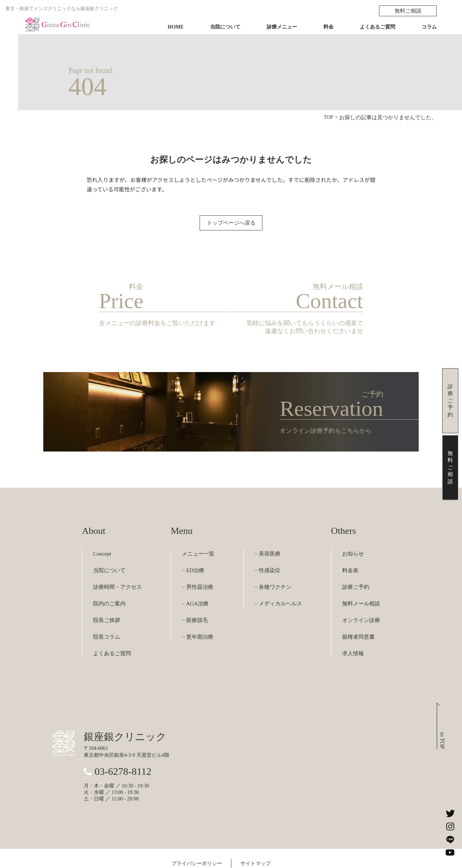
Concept (102, 533)
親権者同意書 (358, 616)
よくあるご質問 (378, 27)
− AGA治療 (195, 583)
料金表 (350, 550)
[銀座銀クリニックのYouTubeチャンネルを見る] (450, 852)
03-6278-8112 (123, 751)
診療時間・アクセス (117, 566)
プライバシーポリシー (197, 843)
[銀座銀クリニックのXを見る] (450, 813)
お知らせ (353, 533)
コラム (429, 27)
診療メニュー (282, 27)
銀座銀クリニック (125, 716)
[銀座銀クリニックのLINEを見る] (450, 839)
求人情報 (353, 633)
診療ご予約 (356, 566)
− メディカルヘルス (278, 583)
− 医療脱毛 (195, 600)
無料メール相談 (361, 583)
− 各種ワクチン (273, 566)
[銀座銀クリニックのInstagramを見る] (450, 826)
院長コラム (107, 616)
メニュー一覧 (198, 533)
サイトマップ (256, 843)
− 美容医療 (267, 533)
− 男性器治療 (198, 566)
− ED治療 (193, 550)
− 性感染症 (267, 550)
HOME (176, 27)
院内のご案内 (109, 583)
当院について (225, 27)
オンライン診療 (361, 600)
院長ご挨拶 (107, 600)
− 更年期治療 (198, 616)
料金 (328, 27)
